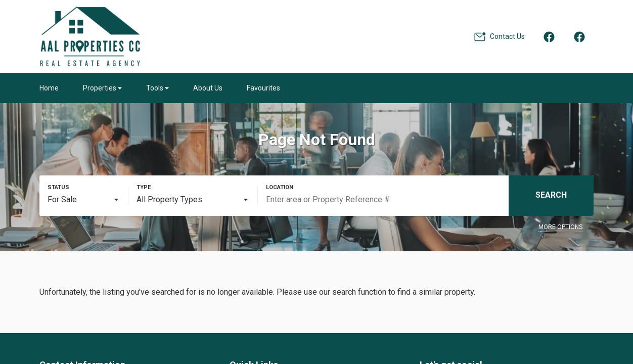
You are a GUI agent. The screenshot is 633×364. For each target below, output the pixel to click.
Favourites (263, 88)
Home (49, 88)
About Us (208, 88)
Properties (102, 88)
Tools (157, 88)
